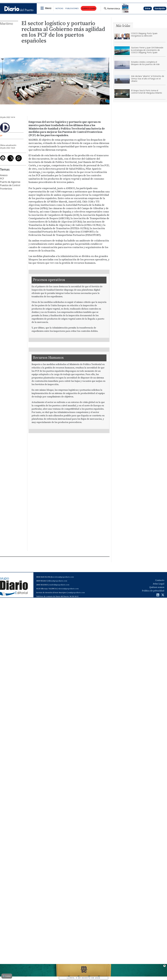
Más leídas (123, 26)
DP (1, 136)
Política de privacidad (153, 591)
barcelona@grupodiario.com (63, 577)
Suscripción (160, 8)
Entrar (148, 8)
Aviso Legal (159, 584)
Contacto (160, 580)
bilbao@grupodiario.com (58, 581)
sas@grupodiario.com (76, 593)
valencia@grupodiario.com (68, 589)
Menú (48, 8)
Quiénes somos (157, 587)
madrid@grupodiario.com (59, 585)
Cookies (7, 976)
